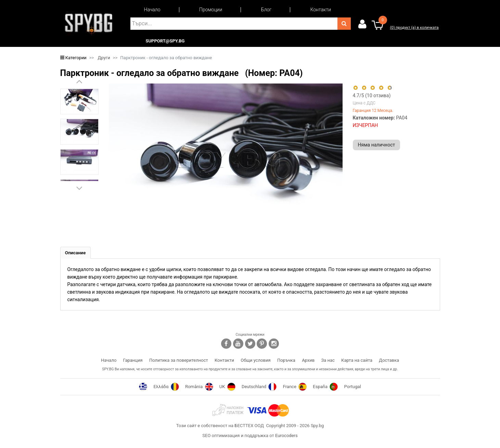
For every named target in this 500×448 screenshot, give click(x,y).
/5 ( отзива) (372, 95)
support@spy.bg (165, 41)
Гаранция (133, 361)
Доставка (389, 361)
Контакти (321, 10)
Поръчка (286, 361)
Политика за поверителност (179, 361)
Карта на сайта (357, 361)
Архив (308, 361)
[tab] (76, 253)
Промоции (211, 10)
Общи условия (255, 361)
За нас (328, 361)
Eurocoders (286, 436)
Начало (152, 10)
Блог (266, 10)
